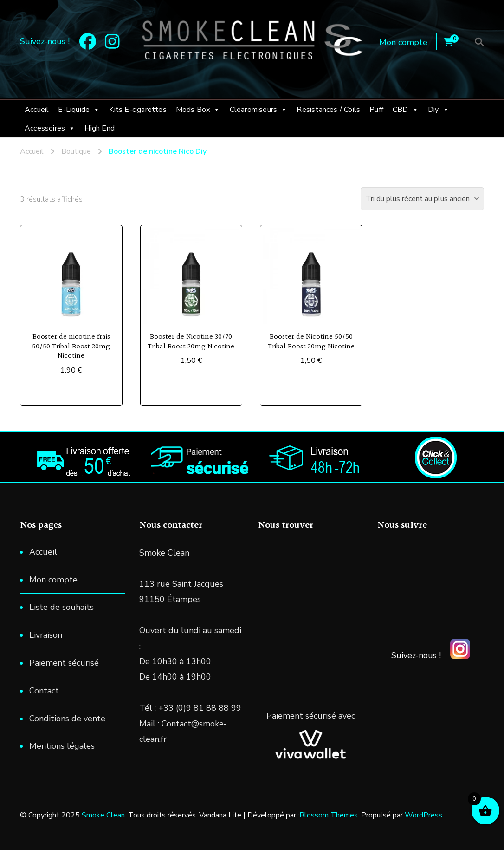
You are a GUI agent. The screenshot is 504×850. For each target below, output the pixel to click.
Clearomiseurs (259, 110)
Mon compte (403, 42)
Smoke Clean (103, 815)
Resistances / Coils (328, 110)
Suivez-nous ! (416, 655)
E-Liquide (79, 110)
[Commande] (422, 199)
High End (100, 128)
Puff (376, 110)
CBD (406, 110)
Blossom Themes (329, 815)
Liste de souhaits (61, 607)
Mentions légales (62, 746)
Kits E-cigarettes (138, 110)
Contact (44, 691)
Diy (439, 110)
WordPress (423, 815)
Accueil (37, 110)
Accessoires (50, 128)
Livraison (46, 635)
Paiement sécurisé (64, 663)
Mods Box (198, 110)
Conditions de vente (67, 719)
